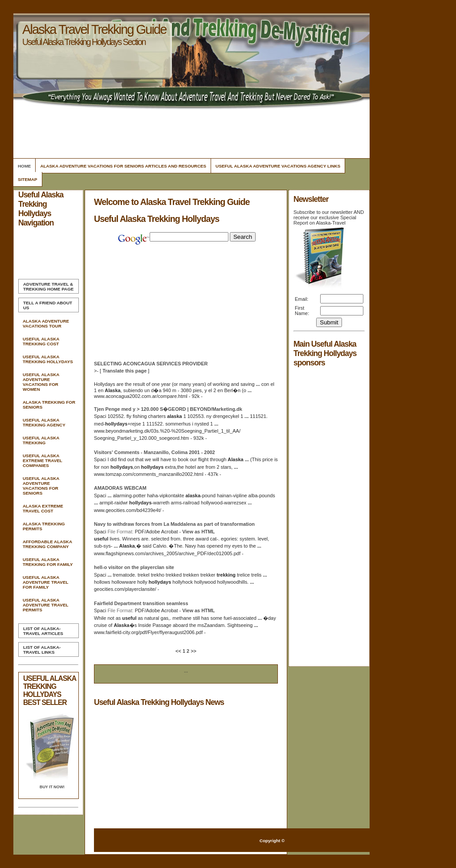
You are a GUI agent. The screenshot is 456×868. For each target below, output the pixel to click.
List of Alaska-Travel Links (42, 650)
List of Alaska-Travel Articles (43, 631)
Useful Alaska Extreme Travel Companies (43, 461)
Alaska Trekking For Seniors (49, 405)
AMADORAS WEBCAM (120, 488)
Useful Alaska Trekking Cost (41, 341)
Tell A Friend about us (48, 305)
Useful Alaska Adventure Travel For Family (45, 582)
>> (193, 651)
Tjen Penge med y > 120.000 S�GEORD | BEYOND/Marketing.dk (168, 409)
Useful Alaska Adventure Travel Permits (45, 605)
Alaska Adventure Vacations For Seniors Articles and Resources (123, 166)
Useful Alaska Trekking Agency (44, 422)
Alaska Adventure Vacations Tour (46, 323)
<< (179, 651)
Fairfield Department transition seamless (141, 603)
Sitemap (28, 179)
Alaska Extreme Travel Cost (43, 508)
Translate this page (124, 371)
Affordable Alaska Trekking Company (47, 544)
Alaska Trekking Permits (44, 526)
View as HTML (198, 532)
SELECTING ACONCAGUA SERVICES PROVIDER (151, 364)
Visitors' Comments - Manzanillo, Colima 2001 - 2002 (155, 452)
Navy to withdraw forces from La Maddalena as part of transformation (174, 524)
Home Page (48, 287)
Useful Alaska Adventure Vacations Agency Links (278, 166)
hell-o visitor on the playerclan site (134, 567)
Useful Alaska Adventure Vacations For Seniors (41, 486)
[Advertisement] (190, 131)
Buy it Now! (52, 787)
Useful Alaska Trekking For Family (48, 562)
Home (24, 166)
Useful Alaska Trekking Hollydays (48, 359)
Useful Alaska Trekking (41, 440)
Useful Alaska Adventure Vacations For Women (41, 382)
